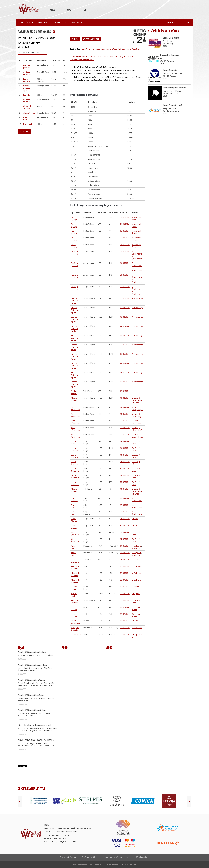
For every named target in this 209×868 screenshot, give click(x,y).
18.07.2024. (125, 373)
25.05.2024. (125, 345)
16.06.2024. (125, 263)
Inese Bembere (75, 561)
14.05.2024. (125, 441)
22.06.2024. (125, 363)
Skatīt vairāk (24, 132)
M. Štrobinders (137, 258)
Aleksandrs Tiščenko (28, 107)
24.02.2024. (125, 326)
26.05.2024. (125, 224)
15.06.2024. (125, 505)
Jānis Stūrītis (28, 95)
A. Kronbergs (137, 298)
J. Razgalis (136, 634)
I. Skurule (136, 403)
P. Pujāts (140, 410)
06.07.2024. (125, 607)
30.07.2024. (125, 628)
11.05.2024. (125, 335)
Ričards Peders (74, 588)
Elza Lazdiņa (74, 499)
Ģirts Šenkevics (75, 533)
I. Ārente (137, 219)
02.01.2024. (125, 217)
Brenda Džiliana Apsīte (26, 88)
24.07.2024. (125, 245)
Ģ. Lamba (136, 607)
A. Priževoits (137, 628)
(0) (53, 32)
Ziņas (52, 10)
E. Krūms (135, 587)
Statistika (44, 22)
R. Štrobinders (137, 253)
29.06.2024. (125, 428)
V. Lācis (135, 398)
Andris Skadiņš (74, 547)
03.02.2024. (125, 298)
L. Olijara (136, 560)
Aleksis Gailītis (29, 113)
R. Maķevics (137, 546)
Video (86, 10)
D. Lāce (135, 441)
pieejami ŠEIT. (88, 60)
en (188, 22)
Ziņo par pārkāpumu (68, 857)
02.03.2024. (125, 407)
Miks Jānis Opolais (75, 629)
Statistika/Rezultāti (91, 39)
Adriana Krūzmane (27, 73)
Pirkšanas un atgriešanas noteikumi (116, 857)
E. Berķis (140, 400)
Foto (69, 10)
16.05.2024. (125, 448)
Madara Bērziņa (74, 392)
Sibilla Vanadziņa (75, 622)
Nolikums (75, 39)
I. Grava (135, 519)
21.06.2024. (125, 553)
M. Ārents (136, 217)
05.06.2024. (125, 231)
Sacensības (27, 22)
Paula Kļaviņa (74, 219)
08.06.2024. (125, 354)
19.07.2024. (125, 382)
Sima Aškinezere (76, 408)
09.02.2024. (125, 391)
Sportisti (60, 22)
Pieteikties (170, 22)
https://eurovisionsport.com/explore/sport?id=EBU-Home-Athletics (110, 49)
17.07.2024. (125, 539)
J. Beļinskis (136, 594)
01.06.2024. (125, 546)
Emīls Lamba (28, 124)
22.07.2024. (125, 238)
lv (181, 22)
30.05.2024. (125, 468)
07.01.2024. (125, 251)
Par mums (76, 22)
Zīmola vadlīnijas (143, 857)
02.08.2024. (125, 634)
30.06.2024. (125, 275)
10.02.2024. (125, 308)
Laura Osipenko (27, 80)
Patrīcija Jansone (26, 67)
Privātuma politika (89, 857)
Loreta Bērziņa (26, 119)
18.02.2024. (125, 317)
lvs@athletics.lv (61, 835)
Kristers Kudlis (74, 595)
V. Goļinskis (137, 566)
